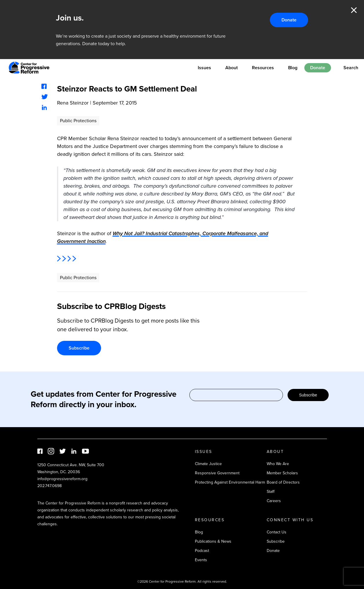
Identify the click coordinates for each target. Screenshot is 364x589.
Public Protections (78, 121)
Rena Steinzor (73, 103)
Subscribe (79, 348)
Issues (204, 68)
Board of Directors (283, 482)
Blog (293, 68)
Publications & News (213, 541)
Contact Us (277, 532)
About (232, 68)
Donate (289, 20)
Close (354, 10)
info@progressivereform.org (62, 479)
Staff (271, 492)
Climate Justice (208, 464)
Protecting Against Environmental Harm (230, 482)
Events (201, 560)
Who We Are (278, 464)
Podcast (202, 551)
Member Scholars (282, 473)
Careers (274, 501)
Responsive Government (217, 473)
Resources (263, 68)
